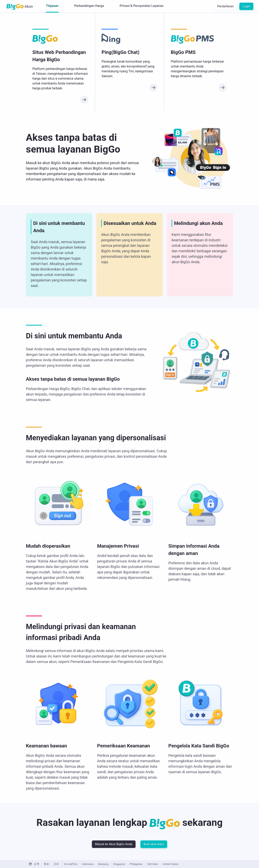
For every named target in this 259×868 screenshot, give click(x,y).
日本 (56, 864)
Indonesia (88, 864)
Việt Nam (153, 864)
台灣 (36, 864)
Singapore (119, 864)
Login (246, 6)
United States (170, 864)
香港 (46, 864)
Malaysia (103, 864)
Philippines (136, 864)
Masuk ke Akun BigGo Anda (114, 844)
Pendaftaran (225, 6)
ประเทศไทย (71, 864)
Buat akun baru (154, 844)
